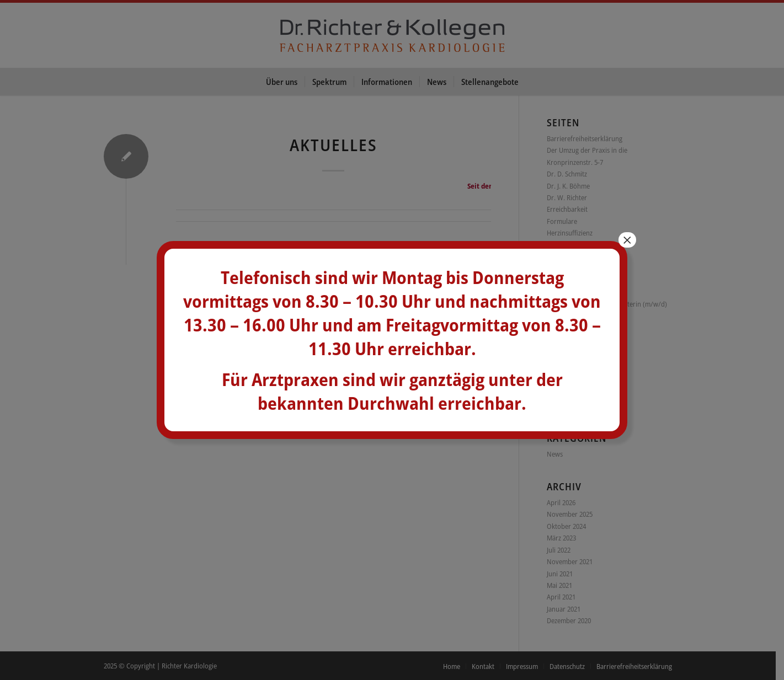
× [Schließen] (627, 240)
